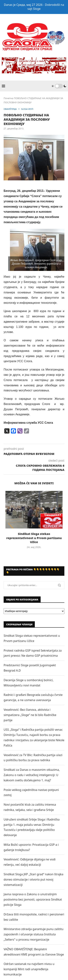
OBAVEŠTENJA (10, 109)
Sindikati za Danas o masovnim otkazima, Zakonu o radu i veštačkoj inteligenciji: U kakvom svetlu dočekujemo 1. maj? (32, 775)
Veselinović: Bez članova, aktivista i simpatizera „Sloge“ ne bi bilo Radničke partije (30, 715)
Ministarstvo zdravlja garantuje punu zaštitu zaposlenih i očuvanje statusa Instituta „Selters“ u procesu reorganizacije (34, 934)
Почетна (8, 98)
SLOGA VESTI (27, 109)
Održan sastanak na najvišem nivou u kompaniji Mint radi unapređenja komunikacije (29, 969)
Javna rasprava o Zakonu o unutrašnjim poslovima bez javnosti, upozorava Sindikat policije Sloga (33, 899)
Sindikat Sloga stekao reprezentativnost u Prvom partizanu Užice (34, 538)
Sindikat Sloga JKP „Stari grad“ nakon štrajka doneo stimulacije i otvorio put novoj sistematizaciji (33, 879)
